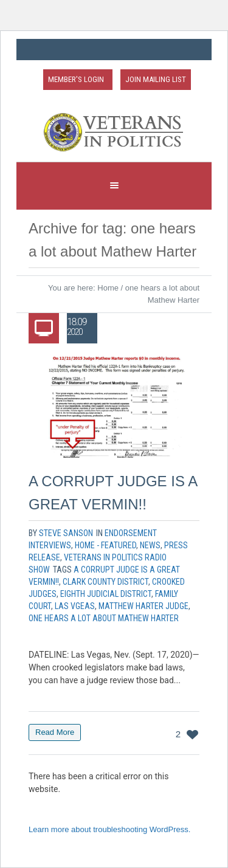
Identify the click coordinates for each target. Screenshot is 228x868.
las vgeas (75, 606)
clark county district (105, 582)
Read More (55, 732)
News (150, 545)
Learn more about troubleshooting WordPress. (109, 829)
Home (108, 288)
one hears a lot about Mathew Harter (104, 618)
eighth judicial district (106, 594)
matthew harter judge (143, 606)
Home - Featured (105, 545)
